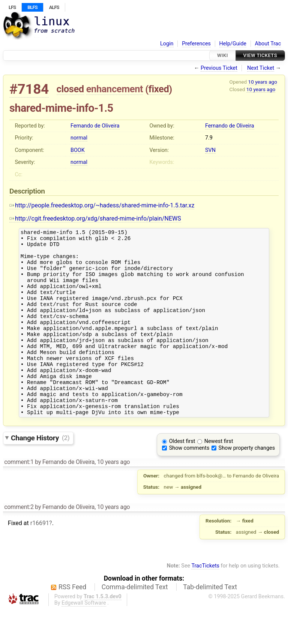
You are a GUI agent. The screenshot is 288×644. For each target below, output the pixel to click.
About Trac (268, 44)
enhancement (115, 89)
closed (70, 89)
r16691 (40, 558)
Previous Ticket (219, 68)
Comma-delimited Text (135, 622)
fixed (159, 89)
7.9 (209, 138)
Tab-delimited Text (210, 622)
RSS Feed (72, 622)
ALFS (54, 7)
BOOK (78, 150)
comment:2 (19, 542)
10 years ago (263, 82)
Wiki (223, 55)
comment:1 (19, 497)
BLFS (32, 7)
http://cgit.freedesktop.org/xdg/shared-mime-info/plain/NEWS (95, 218)
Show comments (189, 483)
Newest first (219, 476)
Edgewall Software (84, 638)
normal (79, 138)
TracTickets (205, 601)
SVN (210, 150)
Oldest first (182, 476)
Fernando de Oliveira (95, 126)
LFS (12, 7)
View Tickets (260, 55)
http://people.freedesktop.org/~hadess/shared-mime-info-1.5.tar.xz (102, 205)
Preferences (196, 44)
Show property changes (247, 483)
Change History (40, 472)
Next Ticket (261, 68)
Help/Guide (233, 44)
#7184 (29, 89)
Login (167, 44)
